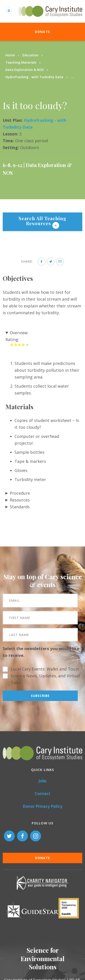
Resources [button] (20, 500)
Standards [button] (20, 507)
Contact (42, 794)
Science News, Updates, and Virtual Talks (45, 679)
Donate (43, 32)
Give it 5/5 (27, 345)
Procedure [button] (20, 493)
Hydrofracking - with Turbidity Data (34, 77)
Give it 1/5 (12, 345)
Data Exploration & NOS (25, 70)
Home (10, 55)
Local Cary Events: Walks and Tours (45, 669)
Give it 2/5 (16, 345)
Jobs (42, 781)
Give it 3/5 (20, 345)
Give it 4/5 (23, 345)
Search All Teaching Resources (42, 221)
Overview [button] (19, 333)
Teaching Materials (21, 62)
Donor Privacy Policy (42, 806)
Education (30, 55)
